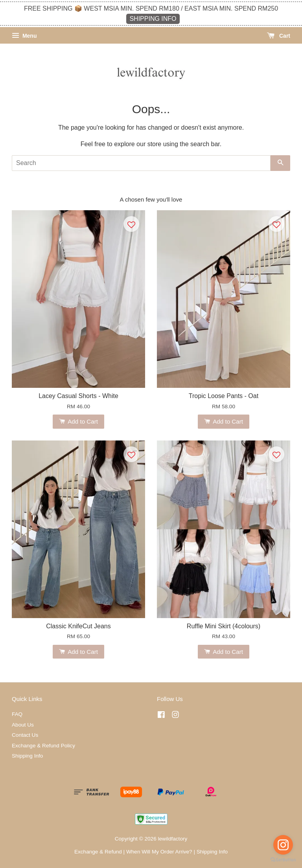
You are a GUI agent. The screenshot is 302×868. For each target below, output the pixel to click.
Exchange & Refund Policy (43, 746)
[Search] (141, 163)
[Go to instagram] (283, 845)
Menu (24, 36)
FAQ (17, 714)
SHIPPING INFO (153, 19)
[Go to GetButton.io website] (283, 860)
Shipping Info (27, 756)
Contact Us (25, 735)
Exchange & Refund (98, 852)
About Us (23, 725)
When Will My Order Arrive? (159, 852)
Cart (279, 36)
